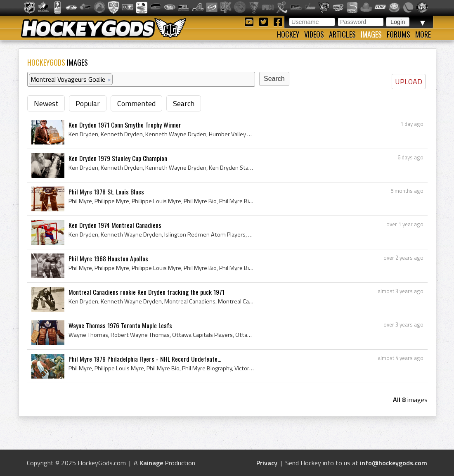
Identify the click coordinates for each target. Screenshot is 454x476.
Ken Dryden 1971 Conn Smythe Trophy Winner (125, 125)
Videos (314, 34)
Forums (398, 34)
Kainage (151, 463)
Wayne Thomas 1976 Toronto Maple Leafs (120, 325)
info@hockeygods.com (394, 463)
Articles (342, 34)
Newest (46, 103)
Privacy (267, 463)
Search (184, 103)
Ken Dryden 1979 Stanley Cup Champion (118, 158)
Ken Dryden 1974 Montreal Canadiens (115, 225)
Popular (88, 103)
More (423, 34)
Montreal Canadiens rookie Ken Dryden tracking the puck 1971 (147, 292)
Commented (136, 103)
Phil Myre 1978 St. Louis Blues (106, 192)
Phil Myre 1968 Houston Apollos (108, 258)
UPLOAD (409, 82)
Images (371, 34)
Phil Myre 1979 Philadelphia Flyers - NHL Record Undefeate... (145, 359)
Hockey (288, 34)
